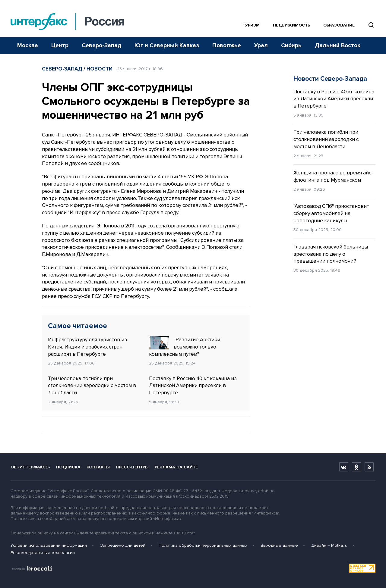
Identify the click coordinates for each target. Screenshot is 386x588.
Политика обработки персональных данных (203, 545)
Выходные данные (279, 545)
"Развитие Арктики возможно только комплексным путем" (185, 347)
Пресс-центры (132, 467)
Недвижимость (291, 25)
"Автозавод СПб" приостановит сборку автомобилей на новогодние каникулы (331, 213)
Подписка (68, 467)
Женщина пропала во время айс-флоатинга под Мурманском (333, 176)
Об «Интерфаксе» (30, 467)
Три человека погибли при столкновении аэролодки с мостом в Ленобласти (92, 386)
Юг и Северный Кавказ (167, 46)
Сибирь (291, 46)
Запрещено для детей (123, 545)
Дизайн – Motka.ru (329, 545)
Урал (261, 46)
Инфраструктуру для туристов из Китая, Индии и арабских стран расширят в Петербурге (87, 347)
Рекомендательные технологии (43, 553)
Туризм (251, 25)
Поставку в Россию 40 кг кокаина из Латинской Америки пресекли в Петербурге (193, 386)
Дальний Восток (338, 46)
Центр (60, 46)
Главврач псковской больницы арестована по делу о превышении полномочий (331, 254)
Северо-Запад (101, 46)
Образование (339, 25)
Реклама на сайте (176, 467)
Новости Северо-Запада (330, 79)
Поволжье (227, 46)
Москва (28, 46)
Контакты (98, 467)
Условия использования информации (49, 545)
